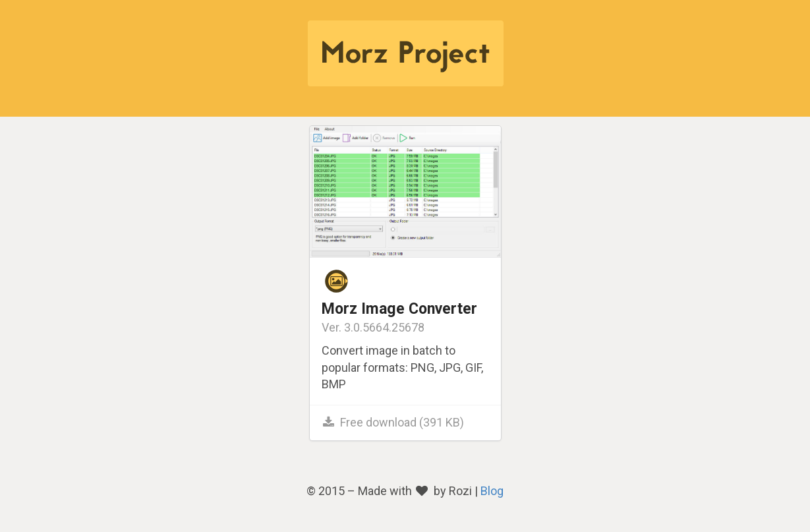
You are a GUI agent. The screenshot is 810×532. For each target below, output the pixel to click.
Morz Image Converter (399, 309)
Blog (492, 491)
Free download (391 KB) (393, 422)
